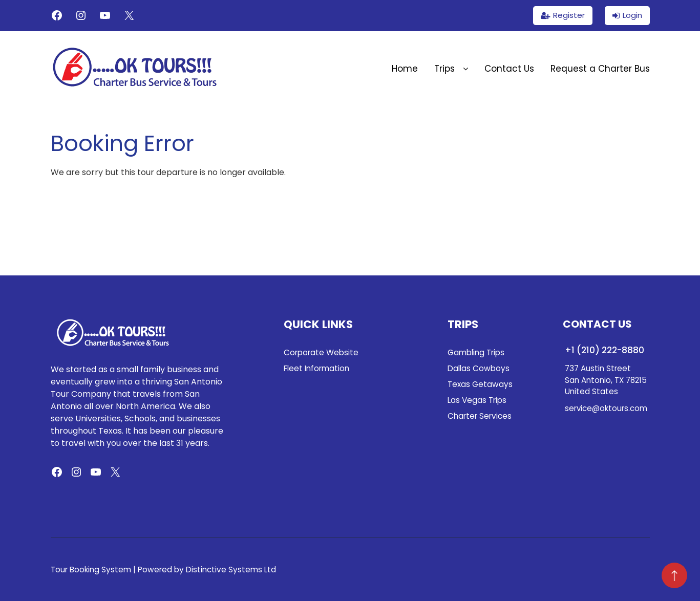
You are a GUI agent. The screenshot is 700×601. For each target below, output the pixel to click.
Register (569, 15)
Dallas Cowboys (479, 368)
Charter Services (480, 416)
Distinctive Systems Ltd (231, 570)
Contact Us (509, 69)
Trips (451, 69)
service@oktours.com (606, 408)
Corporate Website (321, 352)
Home (405, 69)
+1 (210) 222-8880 (604, 350)
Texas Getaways (480, 384)
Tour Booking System (91, 570)
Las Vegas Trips (477, 400)
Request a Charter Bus (600, 69)
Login (632, 15)
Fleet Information (316, 368)
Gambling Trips (476, 352)
